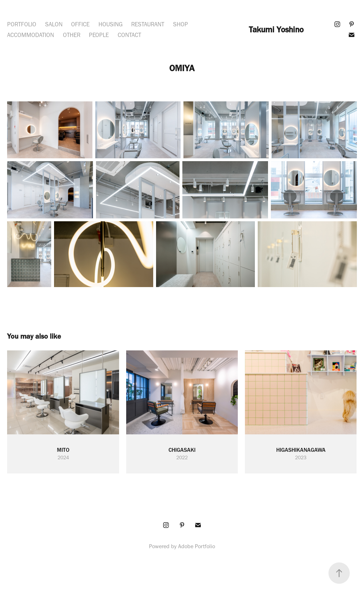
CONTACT (129, 35)
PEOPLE (99, 35)
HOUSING (111, 24)
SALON (54, 24)
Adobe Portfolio (197, 546)
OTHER (72, 35)
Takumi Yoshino (276, 30)
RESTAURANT (148, 24)
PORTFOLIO (22, 24)
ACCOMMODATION (31, 35)
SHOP (181, 24)
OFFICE (80, 24)
